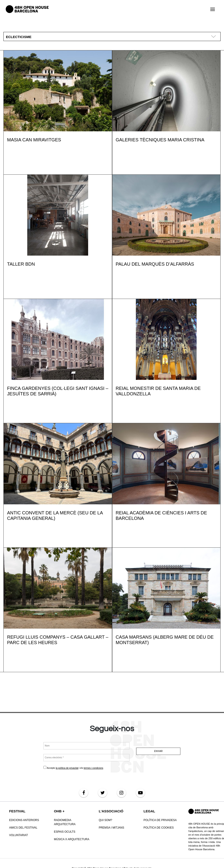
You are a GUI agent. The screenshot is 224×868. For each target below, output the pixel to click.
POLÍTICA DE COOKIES (159, 828)
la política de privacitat (67, 768)
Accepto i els (73, 768)
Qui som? (105, 820)
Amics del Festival (23, 828)
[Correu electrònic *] (86, 758)
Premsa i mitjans (111, 828)
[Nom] (86, 746)
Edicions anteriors (24, 820)
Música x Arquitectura (72, 839)
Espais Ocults (65, 832)
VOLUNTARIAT (18, 835)
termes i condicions (94, 768)
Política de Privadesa (160, 820)
